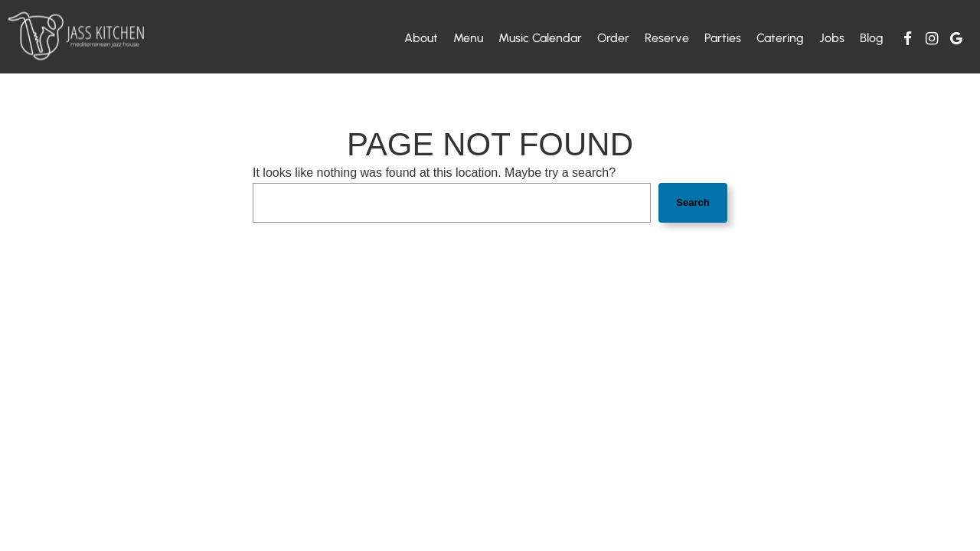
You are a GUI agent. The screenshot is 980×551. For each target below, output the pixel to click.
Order (613, 38)
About (421, 38)
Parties (723, 38)
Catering (780, 38)
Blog (872, 38)
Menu (468, 38)
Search (693, 202)
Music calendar (540, 38)
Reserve (667, 38)
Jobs (832, 38)
